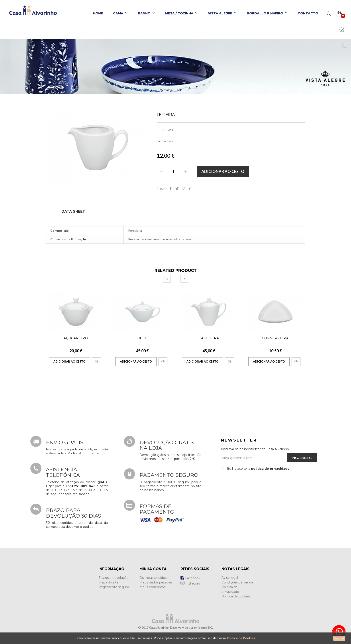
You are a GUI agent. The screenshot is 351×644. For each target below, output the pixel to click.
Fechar (339, 638)
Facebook (190, 578)
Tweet (177, 189)
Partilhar (171, 189)
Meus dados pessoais (156, 582)
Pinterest (190, 189)
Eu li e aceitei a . (258, 469)
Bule (142, 338)
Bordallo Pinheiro (267, 13)
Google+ (183, 189)
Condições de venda (237, 582)
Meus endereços (152, 587)
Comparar (96, 362)
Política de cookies (236, 596)
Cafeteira (209, 338)
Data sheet (73, 211)
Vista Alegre (222, 13)
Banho (147, 13)
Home (98, 13)
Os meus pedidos (153, 578)
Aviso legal (230, 578)
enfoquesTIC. (203, 628)
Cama (121, 13)
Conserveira (275, 338)
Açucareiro (76, 338)
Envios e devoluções (114, 578)
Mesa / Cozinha (182, 13)
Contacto (308, 13)
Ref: (159, 141)
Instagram (191, 583)
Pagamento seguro (114, 587)
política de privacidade (270, 469)
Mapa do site (108, 582)
